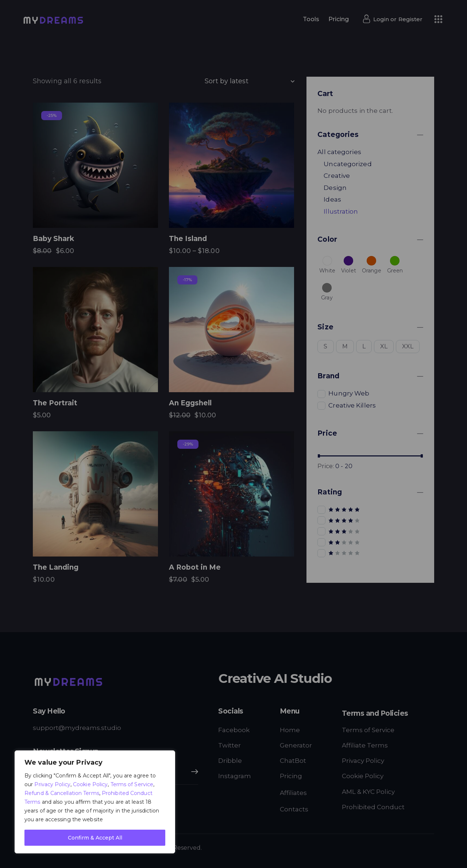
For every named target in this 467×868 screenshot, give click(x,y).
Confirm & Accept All (95, 838)
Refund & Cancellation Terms (62, 793)
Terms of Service (132, 784)
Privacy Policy (52, 784)
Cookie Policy (90, 784)
